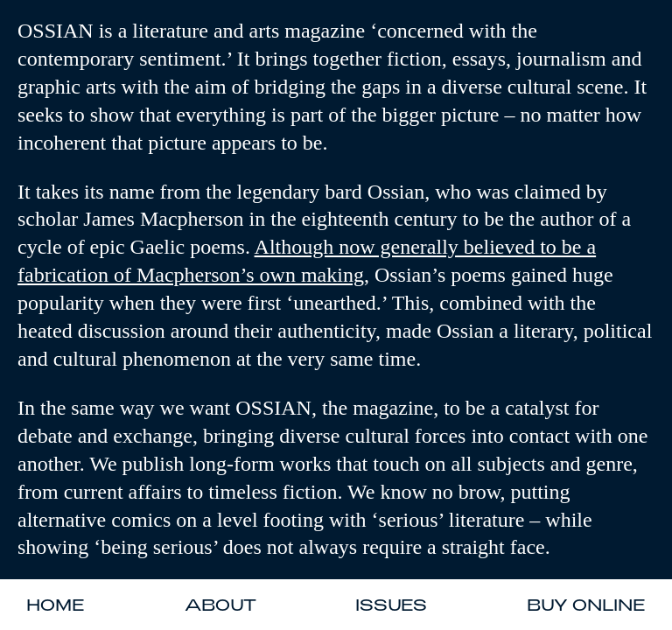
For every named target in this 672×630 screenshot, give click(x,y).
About (220, 605)
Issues (391, 605)
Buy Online (586, 605)
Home (56, 605)
